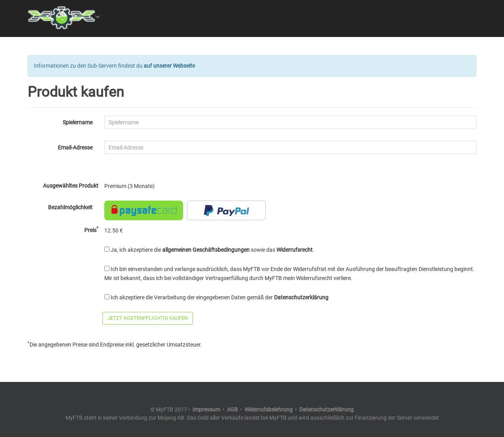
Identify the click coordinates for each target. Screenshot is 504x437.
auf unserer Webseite (169, 66)
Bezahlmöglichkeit (70, 207)
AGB (232, 409)
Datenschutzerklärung (301, 297)
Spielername (78, 122)
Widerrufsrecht (295, 250)
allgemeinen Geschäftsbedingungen (206, 250)
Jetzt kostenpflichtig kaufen (148, 318)
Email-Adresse (75, 148)
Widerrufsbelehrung (269, 409)
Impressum (206, 409)
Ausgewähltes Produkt (71, 186)
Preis (91, 230)
